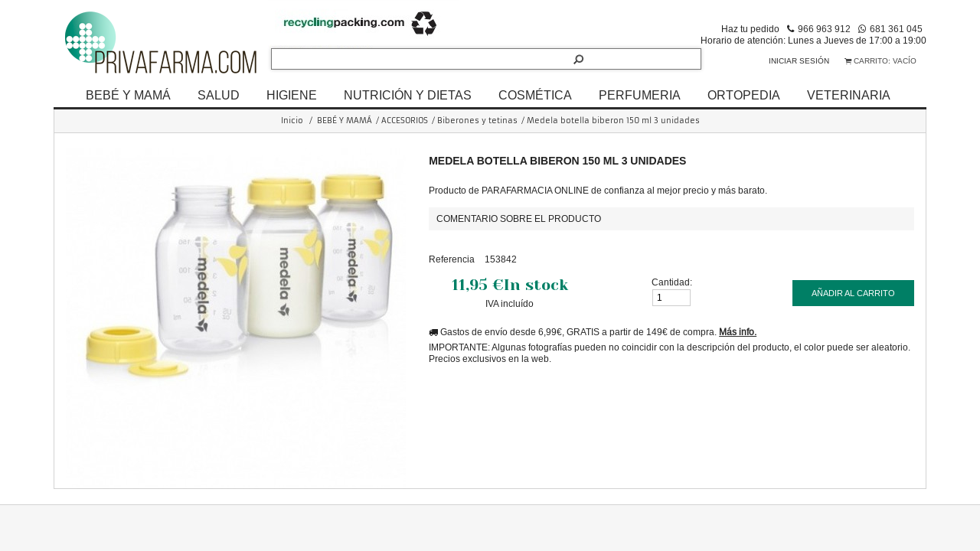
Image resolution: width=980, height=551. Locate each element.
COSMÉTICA (535, 95)
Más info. (738, 332)
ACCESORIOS (405, 121)
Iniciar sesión (799, 61)
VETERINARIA (849, 95)
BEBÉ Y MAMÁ (128, 95)
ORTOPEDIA (744, 95)
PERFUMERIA (640, 95)
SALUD (219, 95)
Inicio (292, 121)
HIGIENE (292, 95)
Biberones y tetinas (477, 121)
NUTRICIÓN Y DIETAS (408, 95)
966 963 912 (824, 29)
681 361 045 (896, 29)
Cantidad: (672, 282)
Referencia (452, 259)
